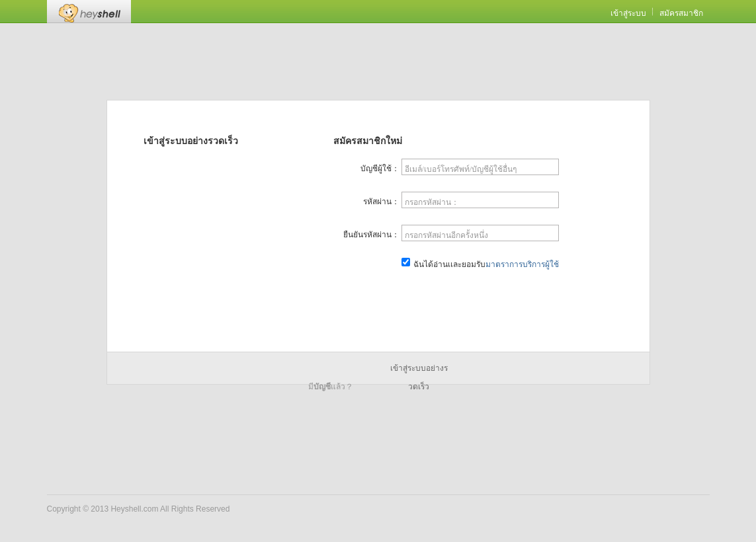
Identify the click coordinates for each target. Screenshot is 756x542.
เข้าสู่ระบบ (628, 13)
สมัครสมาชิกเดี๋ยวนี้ (481, 297)
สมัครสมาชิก (681, 13)
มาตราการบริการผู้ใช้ (522, 264)
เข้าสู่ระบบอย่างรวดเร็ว (419, 370)
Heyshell (89, 12)
